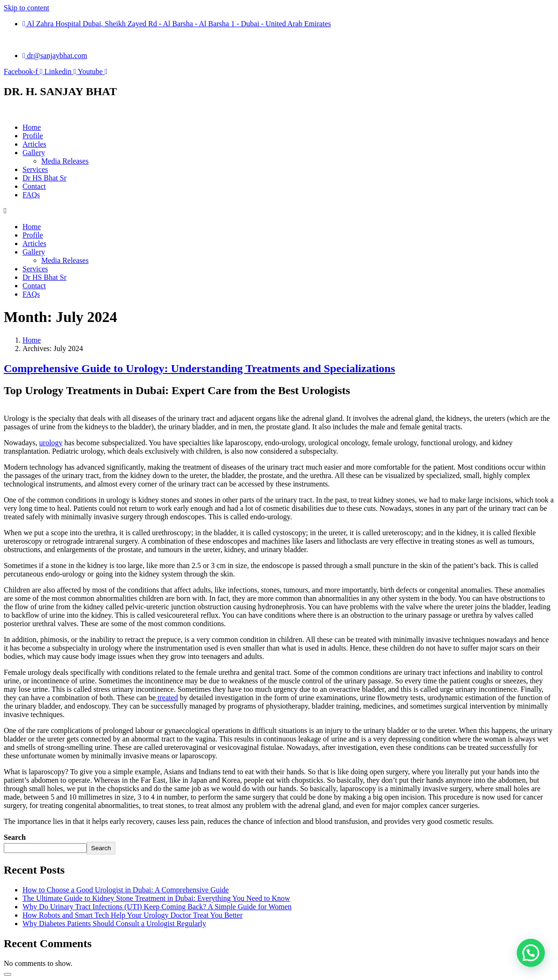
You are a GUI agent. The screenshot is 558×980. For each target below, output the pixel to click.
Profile (33, 136)
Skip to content (26, 8)
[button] (531, 953)
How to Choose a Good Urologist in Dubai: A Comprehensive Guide (126, 890)
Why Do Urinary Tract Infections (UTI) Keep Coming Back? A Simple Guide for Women (157, 907)
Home (32, 127)
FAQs (31, 195)
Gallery (34, 153)
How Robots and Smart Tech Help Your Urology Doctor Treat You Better (132, 915)
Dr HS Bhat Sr (45, 178)
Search (15, 837)
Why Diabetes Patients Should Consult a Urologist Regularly (114, 924)
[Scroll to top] (8, 974)
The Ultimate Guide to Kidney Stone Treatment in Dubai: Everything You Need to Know (156, 898)
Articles (34, 144)
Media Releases (65, 161)
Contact (34, 186)
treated (167, 698)
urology (51, 443)
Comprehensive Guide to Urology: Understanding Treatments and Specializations (200, 368)
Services (35, 169)
